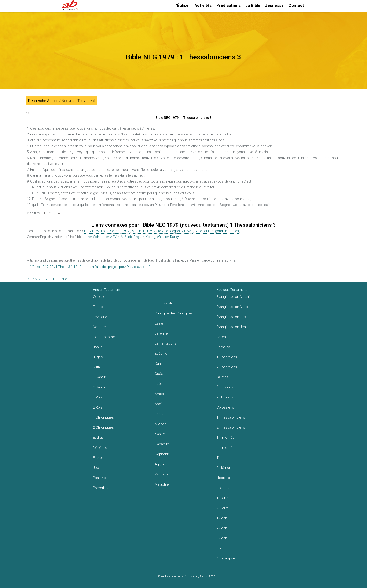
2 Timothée (226, 448)
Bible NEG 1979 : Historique (47, 279)
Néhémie (100, 448)
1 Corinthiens (227, 357)
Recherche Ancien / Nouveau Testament (61, 101)
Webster (163, 237)
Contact (296, 5)
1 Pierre (223, 498)
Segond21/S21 (181, 231)
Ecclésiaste (164, 303)
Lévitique (100, 317)
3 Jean (222, 538)
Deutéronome (104, 337)
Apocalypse (226, 558)
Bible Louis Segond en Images (217, 231)
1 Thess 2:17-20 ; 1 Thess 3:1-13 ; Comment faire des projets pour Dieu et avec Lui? (90, 267)
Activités (203, 5)
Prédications (228, 5)
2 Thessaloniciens (231, 427)
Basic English (134, 237)
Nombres (100, 327)
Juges (98, 357)
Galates (222, 377)
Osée (159, 374)
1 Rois (98, 397)
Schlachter (101, 237)
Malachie (162, 484)
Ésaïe (159, 323)
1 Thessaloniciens (231, 417)
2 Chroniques (103, 427)
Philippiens (225, 397)
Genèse (99, 297)
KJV (120, 237)
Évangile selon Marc (232, 307)
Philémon (224, 468)
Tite (220, 458)
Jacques (223, 488)
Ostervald (161, 231)
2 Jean (222, 528)
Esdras (98, 438)
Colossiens (225, 407)
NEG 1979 (92, 231)
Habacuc (162, 444)
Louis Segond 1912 (115, 231)
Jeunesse (274, 5)
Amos (159, 394)
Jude (220, 548)
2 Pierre (223, 508)
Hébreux (223, 478)
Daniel (160, 364)
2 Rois (98, 407)
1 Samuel (100, 377)
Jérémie (161, 333)
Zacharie (162, 474)
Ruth (96, 367)
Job (96, 468)
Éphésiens (225, 387)
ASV (113, 237)
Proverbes (101, 488)
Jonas (160, 414)
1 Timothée (226, 438)
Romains (223, 347)
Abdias (160, 404)
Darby (148, 231)
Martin (136, 231)
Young (150, 237)
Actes (221, 337)
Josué (98, 347)
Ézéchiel (161, 354)
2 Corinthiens (227, 367)
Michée (161, 424)
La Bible (253, 5)
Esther (98, 458)
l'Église (182, 5)
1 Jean (222, 518)
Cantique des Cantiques (174, 313)
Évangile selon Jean (232, 327)
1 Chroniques (103, 417)
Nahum (160, 434)
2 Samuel (100, 387)
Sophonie (162, 454)
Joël (158, 384)
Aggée (160, 464)
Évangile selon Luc (231, 317)
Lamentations (165, 343)
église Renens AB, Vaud (180, 576)
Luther (87, 237)
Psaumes (100, 478)
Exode (98, 307)
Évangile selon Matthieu (235, 297)
